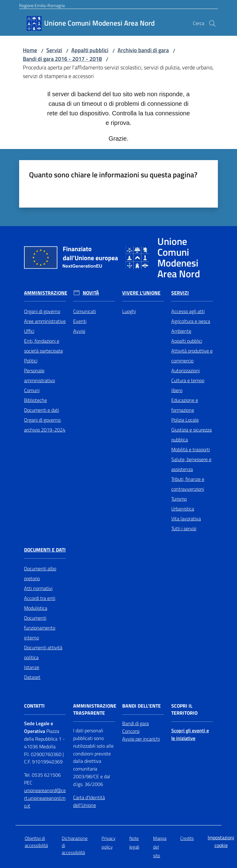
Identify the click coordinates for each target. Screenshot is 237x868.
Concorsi (131, 731)
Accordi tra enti (40, 598)
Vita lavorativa (186, 519)
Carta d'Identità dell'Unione (89, 801)
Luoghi (129, 311)
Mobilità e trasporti (191, 449)
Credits (187, 838)
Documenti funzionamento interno (40, 628)
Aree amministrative (45, 321)
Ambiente (181, 331)
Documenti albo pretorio (40, 573)
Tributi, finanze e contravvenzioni (188, 484)
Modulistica (36, 608)
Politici (31, 361)
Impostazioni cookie (221, 841)
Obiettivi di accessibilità (36, 842)
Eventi (80, 321)
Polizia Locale (185, 420)
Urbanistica (183, 509)
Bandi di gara (135, 723)
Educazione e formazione (185, 405)
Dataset (32, 677)
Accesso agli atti (188, 311)
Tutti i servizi (184, 528)
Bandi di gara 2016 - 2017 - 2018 (62, 59)
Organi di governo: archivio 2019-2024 (45, 425)
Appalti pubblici (90, 50)
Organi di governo (42, 311)
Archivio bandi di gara (143, 50)
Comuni (32, 390)
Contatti (34, 706)
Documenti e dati (42, 410)
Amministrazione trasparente (95, 709)
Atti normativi (38, 588)
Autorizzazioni (185, 370)
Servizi (54, 50)
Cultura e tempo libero (188, 385)
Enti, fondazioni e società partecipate (44, 346)
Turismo (179, 499)
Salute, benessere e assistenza (191, 464)
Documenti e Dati (45, 550)
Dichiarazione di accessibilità (75, 845)
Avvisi (79, 331)
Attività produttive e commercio (192, 356)
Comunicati (85, 311)
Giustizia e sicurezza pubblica (191, 435)
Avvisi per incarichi (141, 739)
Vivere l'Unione (141, 293)
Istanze (32, 667)
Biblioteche (35, 400)
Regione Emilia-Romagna (42, 5)
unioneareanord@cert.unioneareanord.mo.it (45, 798)
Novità (91, 293)
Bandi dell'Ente (141, 706)
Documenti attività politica (43, 652)
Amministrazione (46, 293)
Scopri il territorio (184, 709)
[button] (212, 23)
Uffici (29, 331)
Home (30, 50)
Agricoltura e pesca (191, 321)
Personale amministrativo (39, 375)
